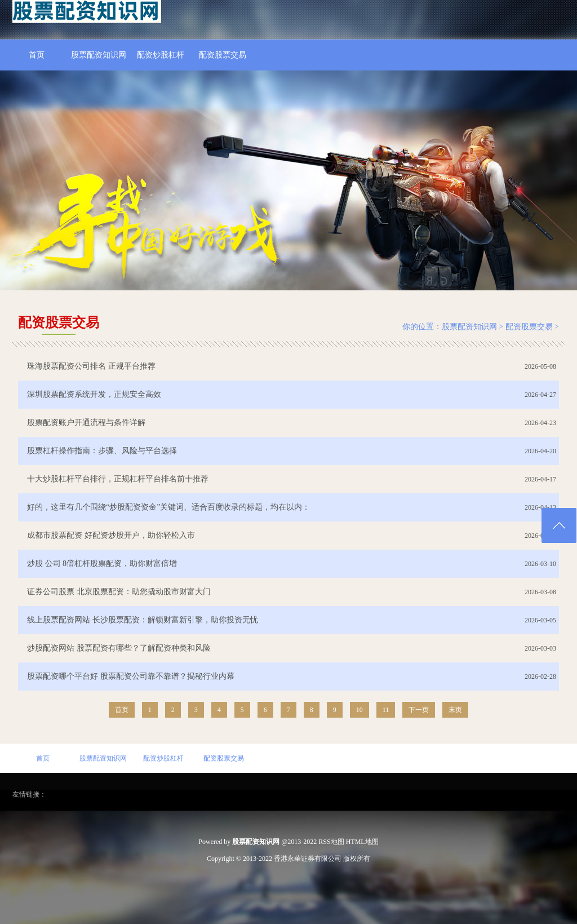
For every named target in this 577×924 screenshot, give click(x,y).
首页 (37, 55)
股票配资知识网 (99, 55)
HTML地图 (362, 842)
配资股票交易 (223, 55)
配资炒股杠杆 (161, 55)
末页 (455, 710)
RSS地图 (331, 842)
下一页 (419, 710)
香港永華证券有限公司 (308, 859)
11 (386, 710)
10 (359, 710)
